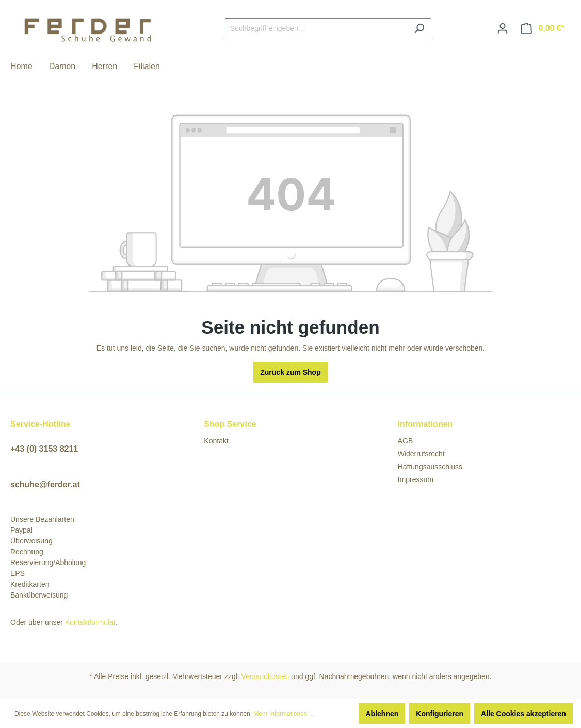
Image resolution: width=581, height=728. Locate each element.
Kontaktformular (90, 622)
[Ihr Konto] (503, 28)
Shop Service (230, 424)
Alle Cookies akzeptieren (523, 714)
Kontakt (216, 441)
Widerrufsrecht (421, 454)
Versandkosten (265, 676)
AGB (406, 441)
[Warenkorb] (543, 28)
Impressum (416, 479)
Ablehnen (382, 714)
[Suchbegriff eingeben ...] (316, 29)
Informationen (425, 424)
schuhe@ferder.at (45, 484)
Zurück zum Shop (290, 372)
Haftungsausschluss (430, 467)
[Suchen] (419, 29)
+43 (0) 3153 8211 (44, 449)
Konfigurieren (440, 714)
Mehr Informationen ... (284, 714)
